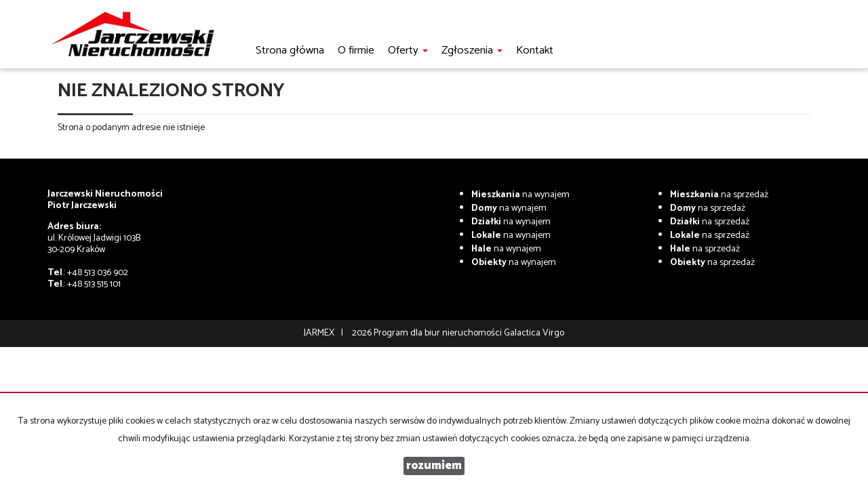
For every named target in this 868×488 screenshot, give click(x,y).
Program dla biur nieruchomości (439, 333)
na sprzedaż (719, 195)
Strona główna (290, 50)
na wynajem (520, 195)
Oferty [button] (408, 50)
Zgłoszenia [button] (472, 50)
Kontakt (535, 50)
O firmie (356, 50)
